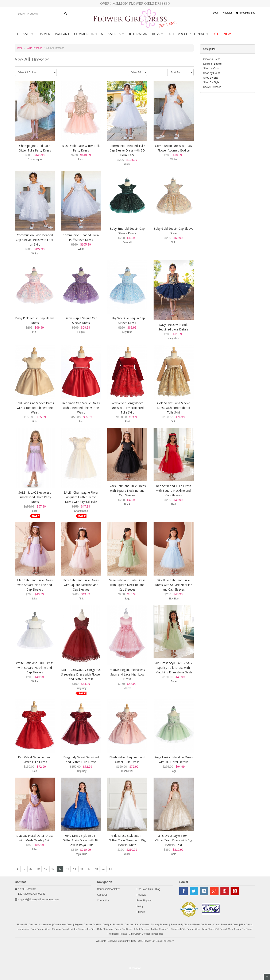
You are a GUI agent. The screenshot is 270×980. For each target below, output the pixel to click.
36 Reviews (135, 968)
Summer (43, 34)
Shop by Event (212, 73)
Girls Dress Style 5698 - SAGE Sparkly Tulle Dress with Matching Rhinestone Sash (173, 668)
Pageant (62, 34)
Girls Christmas (105, 929)
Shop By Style (211, 82)
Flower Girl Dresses (27, 924)
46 (82, 869)
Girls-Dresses (34, 48)
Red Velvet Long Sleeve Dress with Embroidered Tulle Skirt (127, 408)
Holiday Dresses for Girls (82, 929)
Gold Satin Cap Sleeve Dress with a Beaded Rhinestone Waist (35, 408)
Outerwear (137, 34)
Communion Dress (63, 924)
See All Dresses (212, 87)
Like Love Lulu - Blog (148, 889)
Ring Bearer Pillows (117, 934)
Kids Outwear (142, 924)
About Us (102, 895)
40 (38, 869)
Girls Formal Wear (191, 929)
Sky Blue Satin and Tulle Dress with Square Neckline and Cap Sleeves (173, 585)
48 (96, 869)
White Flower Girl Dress (240, 929)
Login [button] (216, 13)
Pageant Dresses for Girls (88, 924)
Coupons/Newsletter (108, 889)
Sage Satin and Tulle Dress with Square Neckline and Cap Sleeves (127, 585)
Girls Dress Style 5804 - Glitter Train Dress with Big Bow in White (127, 840)
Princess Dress (60, 929)
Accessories (112, 34)
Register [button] (227, 13)
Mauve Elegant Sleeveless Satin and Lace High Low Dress (127, 674)
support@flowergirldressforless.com (38, 899)
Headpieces (23, 929)
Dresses (25, 34)
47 (89, 869)
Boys (157, 34)
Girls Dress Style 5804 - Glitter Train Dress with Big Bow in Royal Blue (81, 840)
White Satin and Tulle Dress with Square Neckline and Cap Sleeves (35, 668)
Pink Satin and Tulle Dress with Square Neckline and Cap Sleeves (81, 585)
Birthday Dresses (160, 924)
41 (45, 869)
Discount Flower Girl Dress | (198, 924)
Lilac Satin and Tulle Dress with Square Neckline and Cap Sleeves (35, 585)
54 (111, 869)
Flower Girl (176, 924)
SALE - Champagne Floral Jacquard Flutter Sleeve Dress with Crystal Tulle (81, 497)
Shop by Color (211, 68)
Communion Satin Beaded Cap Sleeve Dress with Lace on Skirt (35, 240)
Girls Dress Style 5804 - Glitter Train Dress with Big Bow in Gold (174, 840)
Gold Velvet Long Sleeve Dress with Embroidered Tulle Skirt (174, 408)
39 (31, 869)
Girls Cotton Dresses (140, 934)
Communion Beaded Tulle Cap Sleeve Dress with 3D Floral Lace (127, 150)
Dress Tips (158, 934)
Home (19, 48)
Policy (140, 906)
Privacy (141, 912)
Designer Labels (213, 64)
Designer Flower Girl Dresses (118, 924)
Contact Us (103, 901)
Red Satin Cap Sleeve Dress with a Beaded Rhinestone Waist (81, 408)
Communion (86, 34)
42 (53, 869)
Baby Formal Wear (40, 929)
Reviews (141, 895)
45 (74, 869)
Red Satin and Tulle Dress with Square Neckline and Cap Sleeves (174, 491)
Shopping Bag (245, 13)
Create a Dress (212, 59)
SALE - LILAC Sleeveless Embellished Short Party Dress (35, 497)
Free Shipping (144, 901)
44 (67, 869)
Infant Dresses (141, 929)
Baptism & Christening (187, 34)
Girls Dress (246, 924)
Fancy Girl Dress (124, 929)
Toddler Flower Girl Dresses (165, 929)
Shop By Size (211, 78)
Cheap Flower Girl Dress (226, 924)
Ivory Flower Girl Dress (214, 929)
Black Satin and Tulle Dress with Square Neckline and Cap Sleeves (127, 491)
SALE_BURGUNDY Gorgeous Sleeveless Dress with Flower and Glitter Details (81, 674)
